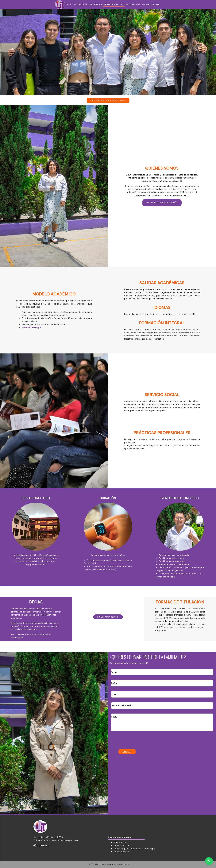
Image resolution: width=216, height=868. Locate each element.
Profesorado (80, 4)
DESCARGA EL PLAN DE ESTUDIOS (108, 100)
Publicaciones (133, 4)
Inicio (69, 4)
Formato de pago (151, 4)
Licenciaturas (114, 4)
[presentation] (132, 742)
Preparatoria (95, 4)
